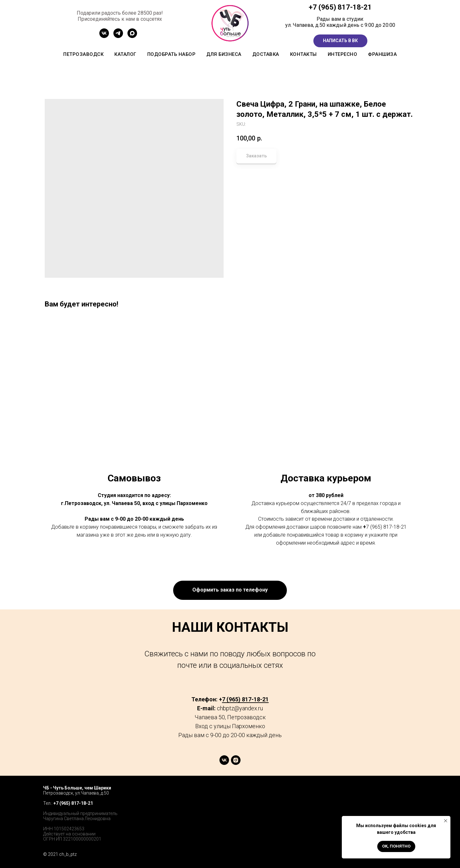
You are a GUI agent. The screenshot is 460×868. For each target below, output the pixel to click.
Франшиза (382, 54)
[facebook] (382, 794)
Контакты (303, 54)
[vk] (224, 763)
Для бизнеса (224, 54)
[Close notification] (446, 821)
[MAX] (132, 36)
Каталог (125, 54)
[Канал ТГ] (118, 36)
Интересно (343, 54)
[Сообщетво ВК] (104, 36)
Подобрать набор (172, 54)
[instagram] (236, 763)
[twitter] (396, 794)
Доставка (266, 54)
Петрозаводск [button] (83, 54)
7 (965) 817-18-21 (342, 7)
